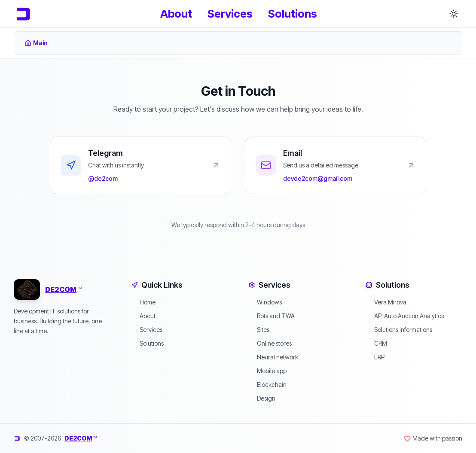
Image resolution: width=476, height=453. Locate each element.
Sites (259, 330)
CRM (376, 343)
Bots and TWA (272, 316)
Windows (265, 302)
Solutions (293, 14)
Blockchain (267, 385)
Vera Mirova (386, 302)
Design (262, 398)
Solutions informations (399, 330)
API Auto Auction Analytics (405, 316)
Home (143, 302)
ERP (375, 357)
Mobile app (267, 371)
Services (230, 14)
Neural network (273, 357)
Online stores (270, 343)
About (176, 14)
